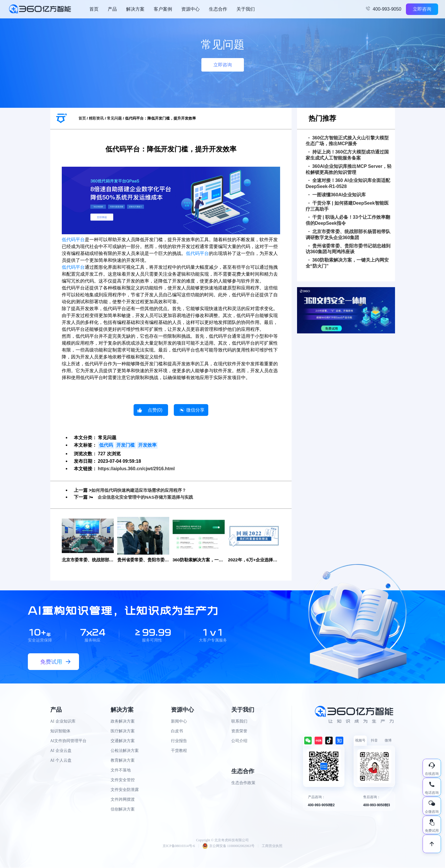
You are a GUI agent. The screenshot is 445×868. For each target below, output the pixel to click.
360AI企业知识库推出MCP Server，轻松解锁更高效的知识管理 (349, 169)
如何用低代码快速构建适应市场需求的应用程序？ (142, 490)
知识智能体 (60, 731)
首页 (94, 9)
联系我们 (239, 722)
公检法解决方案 (125, 751)
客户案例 (163, 9)
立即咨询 (422, 9)
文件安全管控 (123, 780)
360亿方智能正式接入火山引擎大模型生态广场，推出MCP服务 (347, 141)
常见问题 (114, 118)
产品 (112, 9)
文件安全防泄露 (125, 790)
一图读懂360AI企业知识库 (337, 195)
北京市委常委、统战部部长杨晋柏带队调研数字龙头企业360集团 (348, 235)
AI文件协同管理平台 (69, 741)
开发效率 (147, 445)
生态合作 (218, 9)
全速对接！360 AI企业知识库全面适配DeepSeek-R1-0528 (348, 183)
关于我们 (246, 9)
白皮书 (177, 731)
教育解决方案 (123, 761)
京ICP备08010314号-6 (179, 846)
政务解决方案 (123, 722)
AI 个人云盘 (61, 761)
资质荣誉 (239, 731)
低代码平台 (73, 240)
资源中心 (190, 9)
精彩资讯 (96, 118)
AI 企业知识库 (63, 722)
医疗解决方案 (123, 731)
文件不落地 (121, 770)
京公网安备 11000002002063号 (229, 846)
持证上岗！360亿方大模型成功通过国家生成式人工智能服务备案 (347, 155)
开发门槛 (126, 445)
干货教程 (179, 751)
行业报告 (179, 741)
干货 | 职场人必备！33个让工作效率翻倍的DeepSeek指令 (348, 220)
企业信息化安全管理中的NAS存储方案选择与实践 (149, 497)
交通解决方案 (123, 741)
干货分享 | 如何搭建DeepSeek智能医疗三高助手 (347, 206)
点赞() (155, 410)
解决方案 (135, 9)
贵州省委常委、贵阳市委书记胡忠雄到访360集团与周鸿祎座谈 (348, 249)
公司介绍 (239, 741)
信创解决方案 (123, 810)
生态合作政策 (243, 783)
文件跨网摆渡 (123, 800)
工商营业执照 (272, 846)
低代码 (106, 445)
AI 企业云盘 (61, 751)
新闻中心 (179, 722)
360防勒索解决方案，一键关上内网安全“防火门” (347, 263)
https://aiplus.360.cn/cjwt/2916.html (136, 469)
